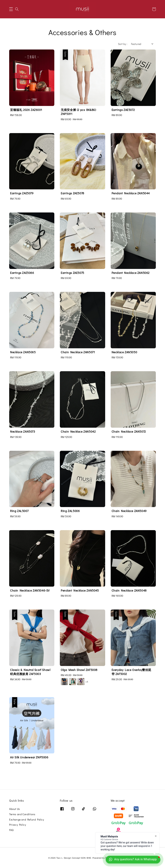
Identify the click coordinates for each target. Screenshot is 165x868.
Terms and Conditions (22, 814)
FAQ (11, 830)
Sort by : (123, 44)
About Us (15, 809)
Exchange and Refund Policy (27, 820)
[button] (11, 9)
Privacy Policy (18, 825)
